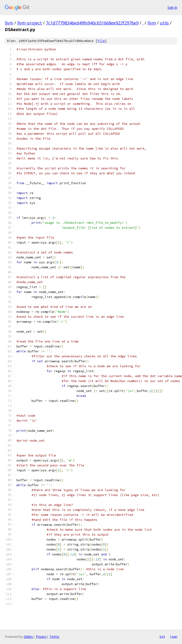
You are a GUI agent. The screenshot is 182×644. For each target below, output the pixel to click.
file (101, 41)
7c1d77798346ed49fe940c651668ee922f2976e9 (92, 23)
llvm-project (30, 23)
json (174, 636)
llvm (9, 23)
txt (162, 636)
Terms (54, 637)
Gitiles (28, 637)
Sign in (172, 7)
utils (164, 23)
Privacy (41, 637)
